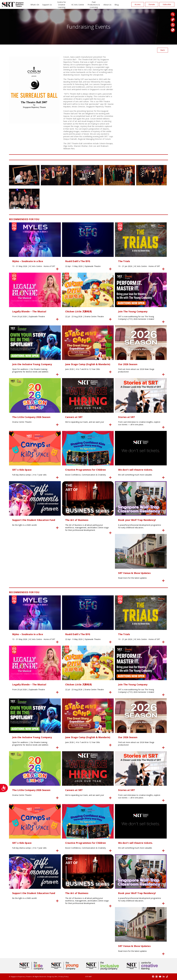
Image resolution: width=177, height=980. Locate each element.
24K (56, 977)
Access (138, 4)
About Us (107, 5)
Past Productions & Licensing (94, 5)
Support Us (47, 5)
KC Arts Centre (78, 5)
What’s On (35, 5)
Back (163, 50)
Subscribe (167, 4)
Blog (117, 5)
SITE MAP (88, 977)
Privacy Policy (64, 977)
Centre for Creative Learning (62, 5)
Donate (152, 4)
